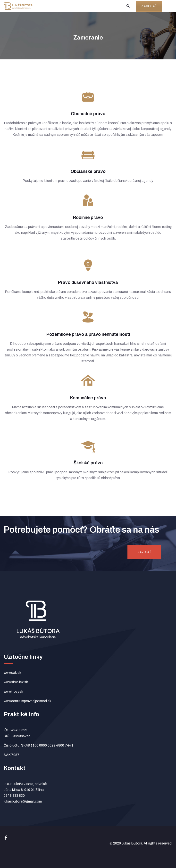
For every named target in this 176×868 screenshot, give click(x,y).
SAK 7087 (12, 755)
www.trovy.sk (13, 692)
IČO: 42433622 (15, 730)
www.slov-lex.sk (16, 682)
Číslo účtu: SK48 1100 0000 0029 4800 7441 (38, 745)
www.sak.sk (12, 673)
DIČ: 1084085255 (17, 736)
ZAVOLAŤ (149, 6)
